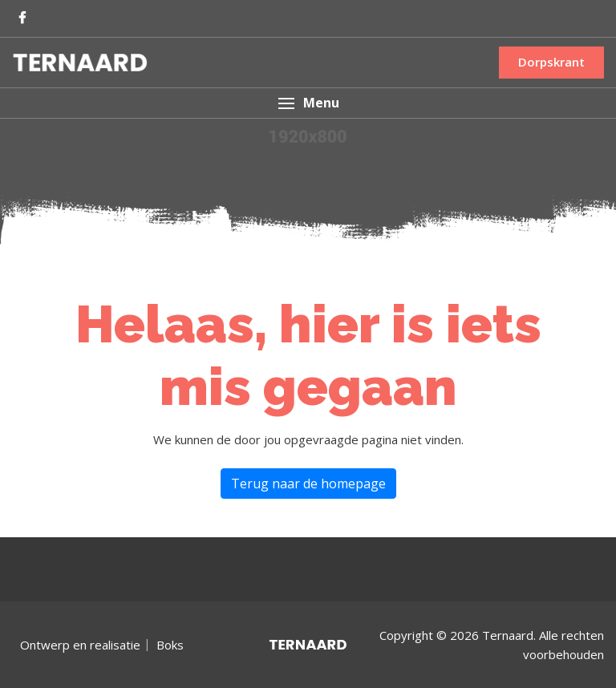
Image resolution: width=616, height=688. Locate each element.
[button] (308, 103)
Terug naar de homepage (308, 484)
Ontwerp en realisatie (80, 645)
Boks (170, 645)
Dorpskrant (551, 62)
